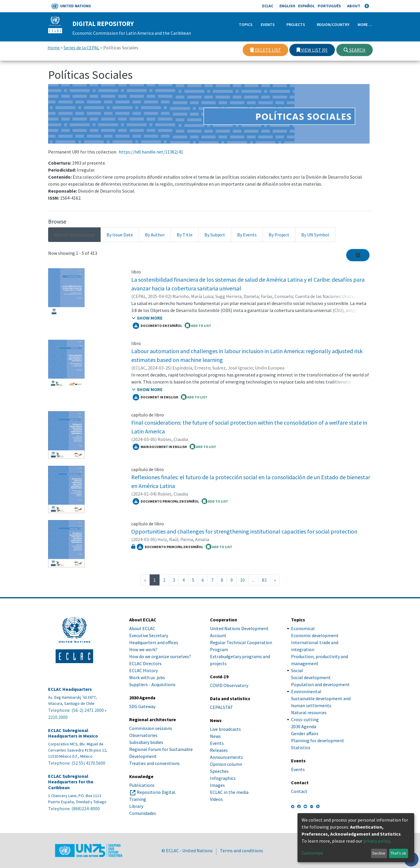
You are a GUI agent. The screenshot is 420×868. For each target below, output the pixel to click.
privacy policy (377, 841)
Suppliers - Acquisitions (152, 684)
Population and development (320, 684)
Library (136, 806)
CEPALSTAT (222, 707)
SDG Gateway (142, 706)
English (287, 6)
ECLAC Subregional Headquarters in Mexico (73, 733)
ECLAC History (143, 670)
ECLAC (268, 6)
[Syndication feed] (358, 255)
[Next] (275, 580)
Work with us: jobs (147, 677)
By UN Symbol (315, 235)
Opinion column (226, 764)
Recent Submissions (74, 235)
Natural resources (309, 712)
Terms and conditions (242, 850)
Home (54, 48)
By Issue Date (120, 235)
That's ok (398, 853)
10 (242, 580)
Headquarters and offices (154, 642)
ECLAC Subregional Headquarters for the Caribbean (71, 782)
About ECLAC (142, 628)
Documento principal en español (166, 501)
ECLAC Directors (145, 663)
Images (217, 785)
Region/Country (333, 25)
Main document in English (160, 447)
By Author (155, 235)
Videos (216, 799)
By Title (185, 235)
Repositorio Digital (156, 792)
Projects (296, 25)
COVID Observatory (229, 685)
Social (297, 670)
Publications (142, 785)
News (215, 736)
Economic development (315, 635)
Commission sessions (151, 728)
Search (355, 50)
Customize (312, 853)
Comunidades (143, 813)
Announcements (226, 757)
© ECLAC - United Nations (187, 850)
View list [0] (312, 50)
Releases (219, 750)
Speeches (219, 771)
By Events (247, 235)
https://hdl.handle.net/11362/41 (151, 152)
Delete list (265, 50)
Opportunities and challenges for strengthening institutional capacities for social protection (244, 531)
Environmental (306, 691)
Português (329, 6)
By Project (279, 235)
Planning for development (318, 740)
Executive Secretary (149, 635)
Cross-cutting (305, 719)
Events (268, 25)
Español (306, 6)
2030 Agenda (304, 726)
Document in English (155, 397)
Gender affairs (305, 733)
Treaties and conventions (154, 763)
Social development (311, 677)
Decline (379, 853)
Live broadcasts (225, 729)
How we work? (143, 649)
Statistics (301, 747)
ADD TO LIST (198, 325)
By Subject (215, 235)
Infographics (223, 778)
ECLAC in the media (229, 792)
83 (264, 580)
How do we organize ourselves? (160, 656)
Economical (303, 628)
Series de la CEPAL (82, 48)
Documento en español (157, 326)
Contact (299, 791)
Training (138, 799)
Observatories (143, 735)
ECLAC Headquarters (70, 689)
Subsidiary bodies (146, 742)
